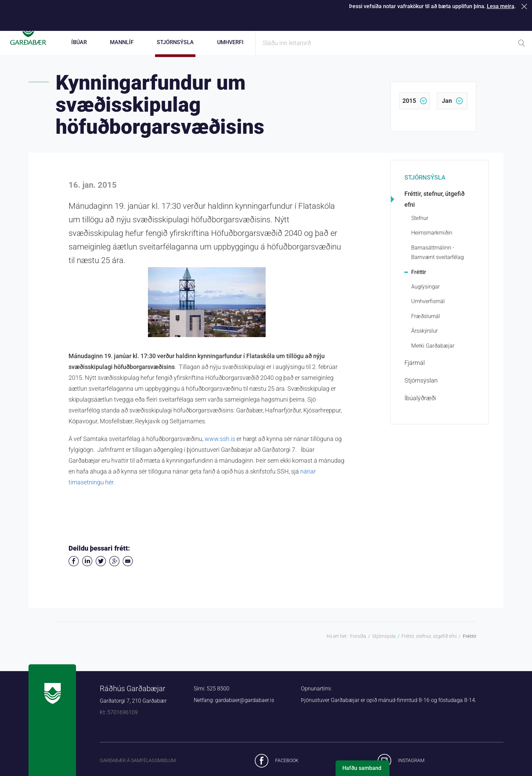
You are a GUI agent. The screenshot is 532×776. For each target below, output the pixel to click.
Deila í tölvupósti (128, 570)
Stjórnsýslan (421, 389)
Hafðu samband (362, 768)
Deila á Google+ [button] (114, 570)
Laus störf (465, 20)
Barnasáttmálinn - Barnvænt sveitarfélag (438, 261)
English (514, 20)
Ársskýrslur (424, 339)
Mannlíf (122, 42)
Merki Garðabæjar (433, 354)
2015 (409, 109)
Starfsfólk (415, 20)
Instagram (411, 769)
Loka (525, 6)
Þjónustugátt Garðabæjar (297, 20)
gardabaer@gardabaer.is (245, 709)
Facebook (287, 769)
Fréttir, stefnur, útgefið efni (434, 208)
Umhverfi (230, 42)
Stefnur (420, 227)
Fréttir (419, 280)
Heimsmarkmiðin (432, 241)
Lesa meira (501, 6)
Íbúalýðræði (420, 407)
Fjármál (415, 371)
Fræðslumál (426, 325)
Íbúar (79, 42)
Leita (521, 43)
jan (447, 109)
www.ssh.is (220, 447)
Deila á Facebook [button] (74, 570)
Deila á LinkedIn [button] (87, 570)
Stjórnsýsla (425, 186)
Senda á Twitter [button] (101, 570)
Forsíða (358, 645)
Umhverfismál (428, 310)
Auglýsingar (425, 295)
